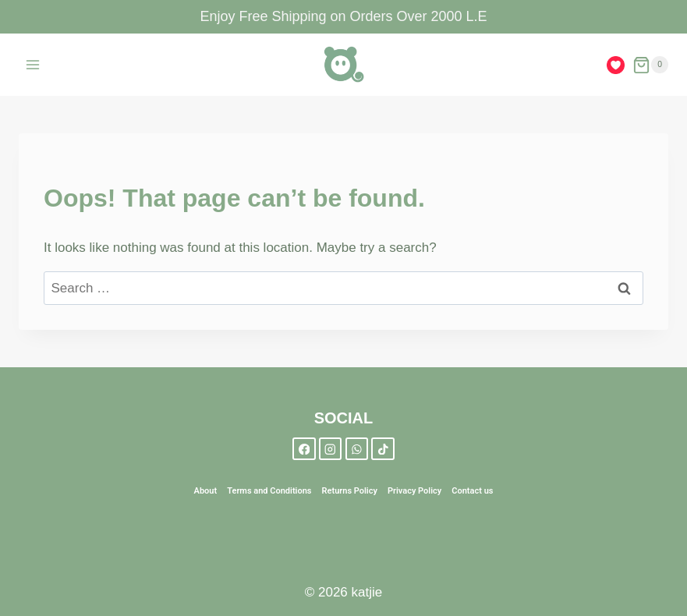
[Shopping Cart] (650, 65)
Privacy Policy (414, 491)
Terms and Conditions (269, 491)
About (206, 491)
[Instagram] (330, 449)
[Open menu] (33, 65)
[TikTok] (382, 449)
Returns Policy (350, 491)
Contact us (472, 491)
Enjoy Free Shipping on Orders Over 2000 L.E (343, 16)
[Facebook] (304, 449)
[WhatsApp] (357, 449)
